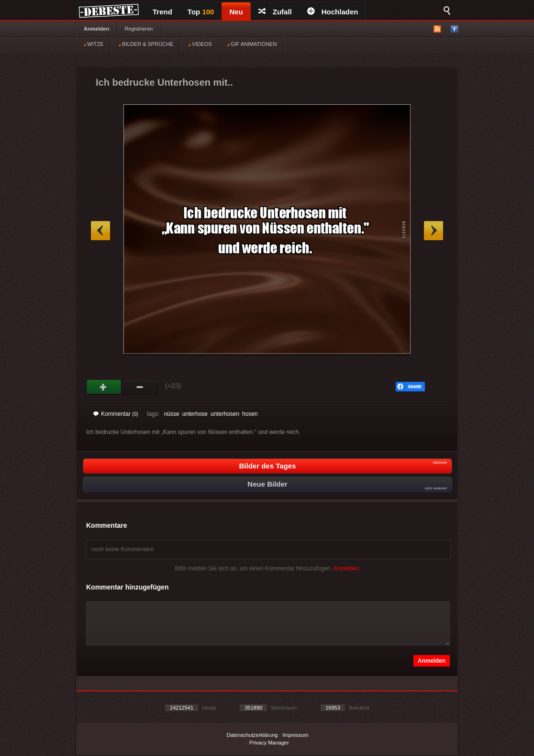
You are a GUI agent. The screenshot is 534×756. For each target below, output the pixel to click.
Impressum (295, 735)
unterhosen (225, 414)
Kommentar (116, 414)
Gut (104, 387)
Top (201, 12)
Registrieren (139, 29)
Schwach (140, 387)
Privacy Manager (269, 743)
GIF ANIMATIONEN (252, 44)
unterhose (195, 414)
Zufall (275, 12)
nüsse (172, 414)
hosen (250, 414)
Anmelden (96, 29)
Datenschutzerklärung (252, 735)
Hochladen (333, 12)
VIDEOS (200, 44)
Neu (236, 12)
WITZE (94, 44)
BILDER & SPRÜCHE (146, 44)
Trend (162, 12)
